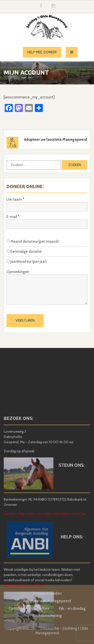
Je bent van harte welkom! (24, 619)
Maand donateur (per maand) (33, 241)
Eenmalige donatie (24, 251)
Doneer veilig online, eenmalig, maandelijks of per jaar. (45, 547)
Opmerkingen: (18, 272)
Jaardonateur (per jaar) (27, 262)
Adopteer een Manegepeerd (47, 601)
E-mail (13, 217)
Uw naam (15, 199)
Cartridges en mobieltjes (29, 608)
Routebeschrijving (47, 616)
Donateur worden (47, 593)
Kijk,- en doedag (72, 608)
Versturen (25, 320)
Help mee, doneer (42, 52)
